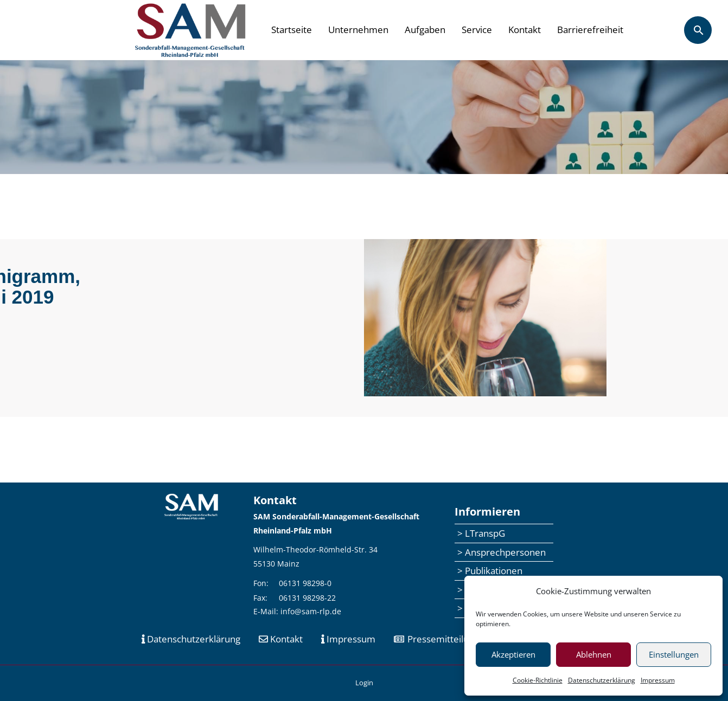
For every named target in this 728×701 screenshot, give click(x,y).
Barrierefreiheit (590, 30)
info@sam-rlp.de (311, 611)
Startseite (292, 30)
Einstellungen (674, 654)
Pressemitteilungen (442, 639)
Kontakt (525, 30)
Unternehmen (358, 30)
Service (477, 30)
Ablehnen (594, 654)
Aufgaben (425, 30)
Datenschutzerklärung (602, 680)
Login (364, 683)
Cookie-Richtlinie (538, 680)
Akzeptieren (513, 654)
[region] (364, 117)
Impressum (658, 680)
